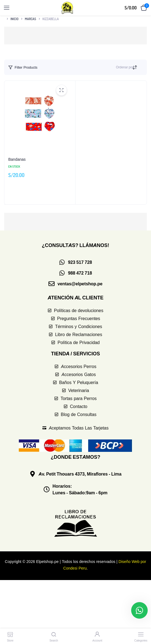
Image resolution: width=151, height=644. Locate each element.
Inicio (14, 19)
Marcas (30, 19)
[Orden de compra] (139, 67)
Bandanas (17, 159)
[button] (75, 36)
